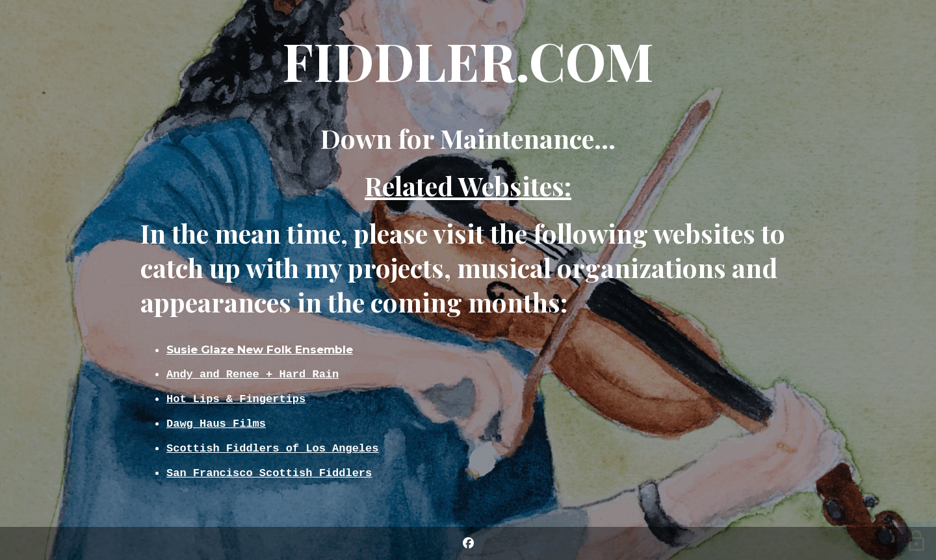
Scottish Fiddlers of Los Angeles (272, 449)
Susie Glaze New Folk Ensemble (260, 346)
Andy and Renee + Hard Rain (253, 371)
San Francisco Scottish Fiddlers (269, 475)
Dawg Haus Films (216, 423)
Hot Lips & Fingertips (236, 397)
